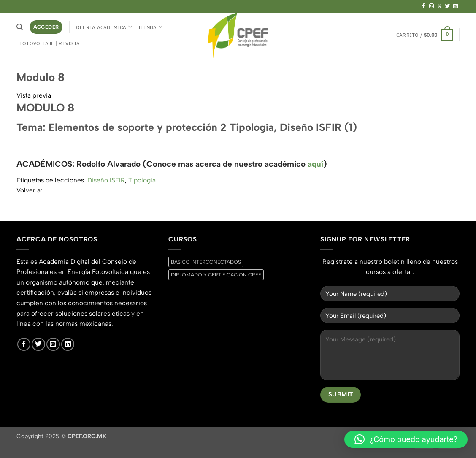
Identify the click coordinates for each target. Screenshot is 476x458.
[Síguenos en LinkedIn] (68, 344)
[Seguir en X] (440, 6)
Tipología (142, 180)
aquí (315, 164)
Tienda (150, 27)
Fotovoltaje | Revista (50, 43)
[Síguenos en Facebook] (424, 6)
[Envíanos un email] (456, 6)
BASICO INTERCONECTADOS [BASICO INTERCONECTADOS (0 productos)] (206, 262)
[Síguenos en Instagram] (432, 6)
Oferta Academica (104, 27)
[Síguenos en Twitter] (448, 6)
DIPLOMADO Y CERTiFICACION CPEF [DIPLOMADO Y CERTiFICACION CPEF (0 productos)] (216, 275)
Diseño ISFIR (106, 180)
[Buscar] (20, 27)
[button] (46, 27)
